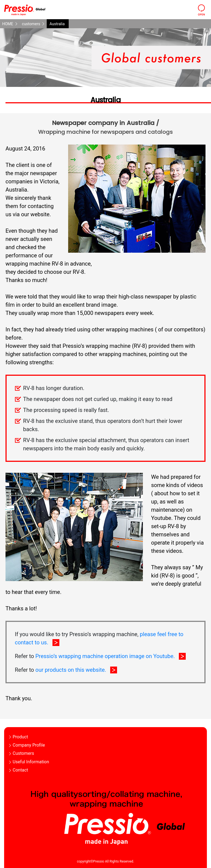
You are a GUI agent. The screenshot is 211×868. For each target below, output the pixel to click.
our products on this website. (71, 670)
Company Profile (29, 745)
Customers (23, 753)
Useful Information (31, 762)
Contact (20, 770)
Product (20, 737)
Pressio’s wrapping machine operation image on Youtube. (105, 656)
